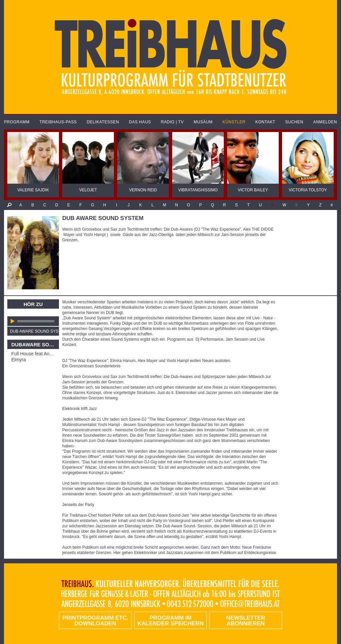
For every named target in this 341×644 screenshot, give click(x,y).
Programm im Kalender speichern (170, 621)
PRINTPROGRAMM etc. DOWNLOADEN (95, 621)
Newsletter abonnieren (246, 621)
